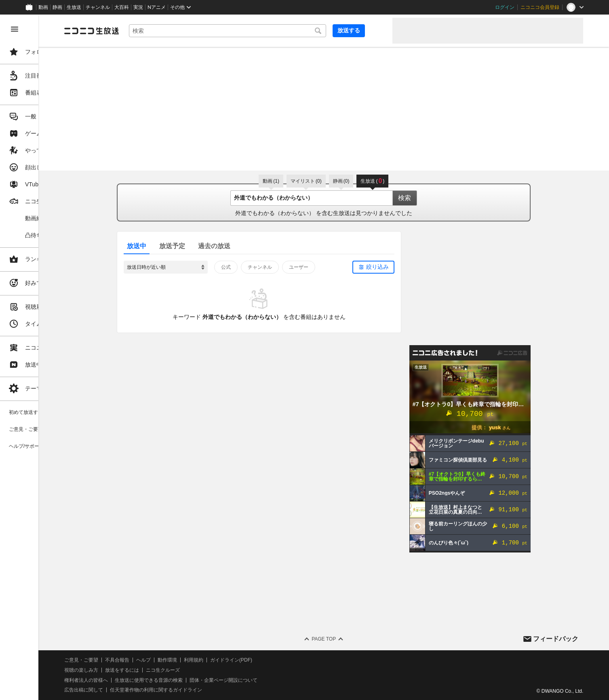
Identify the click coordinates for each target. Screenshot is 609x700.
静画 (57, 7)
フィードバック (556, 639)
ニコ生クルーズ (215, 670)
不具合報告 (169, 660)
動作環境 (219, 660)
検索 (431, 198)
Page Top (350, 639)
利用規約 (246, 660)
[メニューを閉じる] (15, 29)
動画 (43, 7)
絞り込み (404, 267)
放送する (367, 30)
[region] (45, 357)
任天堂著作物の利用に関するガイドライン (208, 690)
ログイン (505, 7)
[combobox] (262, 31)
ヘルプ (196, 660)
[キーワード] (262, 31)
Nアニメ (157, 7)
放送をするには (174, 670)
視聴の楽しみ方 (133, 670)
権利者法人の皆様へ (138, 680)
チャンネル (98, 7)
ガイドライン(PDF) (283, 660)
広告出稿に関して (136, 690)
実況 (138, 7)
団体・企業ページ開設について (276, 680)
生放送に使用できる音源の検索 (201, 680)
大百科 (122, 7)
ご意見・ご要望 (133, 660)
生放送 (74, 7)
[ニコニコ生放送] (144, 31)
